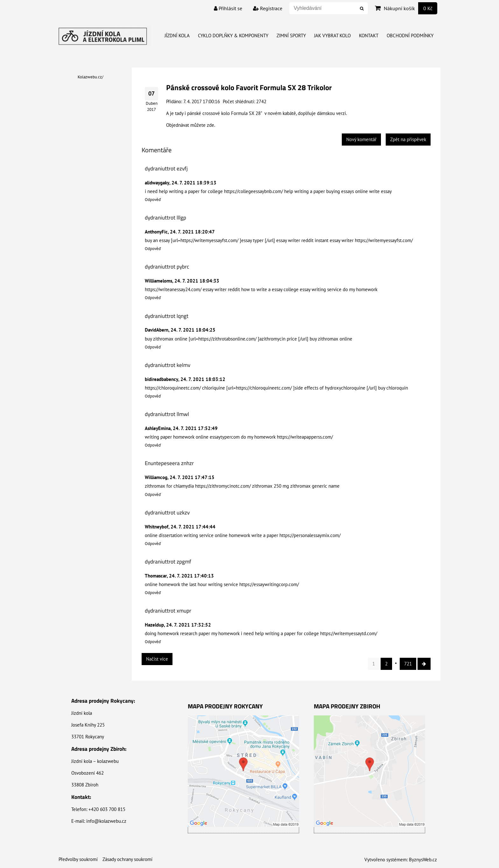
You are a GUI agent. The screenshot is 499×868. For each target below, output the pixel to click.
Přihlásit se (228, 8)
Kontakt (369, 36)
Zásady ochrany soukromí (127, 859)
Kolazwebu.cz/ (91, 77)
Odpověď (153, 200)
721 (408, 664)
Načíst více (157, 659)
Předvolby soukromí (78, 859)
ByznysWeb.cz (423, 860)
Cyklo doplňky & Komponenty (233, 36)
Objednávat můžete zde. (191, 125)
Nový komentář (361, 139)
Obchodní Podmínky (410, 36)
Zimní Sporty (291, 36)
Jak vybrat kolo (332, 36)
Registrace (268, 8)
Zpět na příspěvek (408, 139)
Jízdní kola (177, 36)
